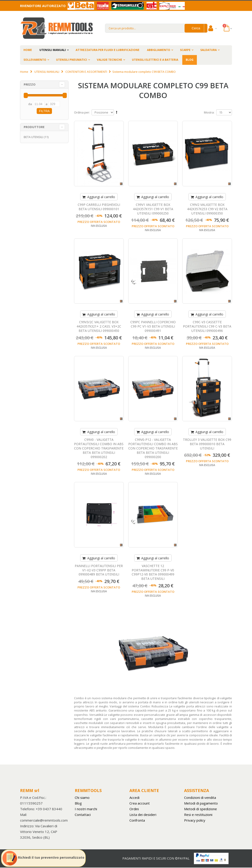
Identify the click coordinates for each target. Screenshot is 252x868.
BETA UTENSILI (33, 137)
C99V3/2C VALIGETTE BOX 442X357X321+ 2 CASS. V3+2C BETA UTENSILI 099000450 (99, 326)
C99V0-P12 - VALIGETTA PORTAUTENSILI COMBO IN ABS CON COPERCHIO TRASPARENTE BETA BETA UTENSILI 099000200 (153, 448)
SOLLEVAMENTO (35, 60)
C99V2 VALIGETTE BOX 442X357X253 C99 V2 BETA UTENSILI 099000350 (207, 209)
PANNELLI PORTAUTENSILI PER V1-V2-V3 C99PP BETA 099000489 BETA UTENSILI (99, 570)
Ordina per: (82, 112)
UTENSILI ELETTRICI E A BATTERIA (155, 60)
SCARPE (185, 50)
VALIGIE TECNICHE (109, 60)
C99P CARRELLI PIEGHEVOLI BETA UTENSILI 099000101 (99, 207)
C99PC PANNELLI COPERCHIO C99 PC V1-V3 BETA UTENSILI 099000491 (153, 326)
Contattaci (83, 815)
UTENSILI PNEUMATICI (72, 60)
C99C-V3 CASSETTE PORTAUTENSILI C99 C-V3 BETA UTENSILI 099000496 (207, 326)
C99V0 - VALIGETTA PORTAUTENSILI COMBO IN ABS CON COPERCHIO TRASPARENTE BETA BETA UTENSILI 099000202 (99, 448)
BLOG (190, 60)
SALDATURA (208, 50)
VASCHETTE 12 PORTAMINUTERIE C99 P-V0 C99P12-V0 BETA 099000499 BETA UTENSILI (153, 572)
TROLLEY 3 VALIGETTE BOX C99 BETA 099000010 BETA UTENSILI (207, 444)
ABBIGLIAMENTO (159, 50)
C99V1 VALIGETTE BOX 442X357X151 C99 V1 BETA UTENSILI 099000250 (153, 209)
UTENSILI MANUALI (53, 50)
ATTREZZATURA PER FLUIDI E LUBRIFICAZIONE (108, 50)
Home (24, 72)
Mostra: (209, 112)
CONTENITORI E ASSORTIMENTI (86, 72)
